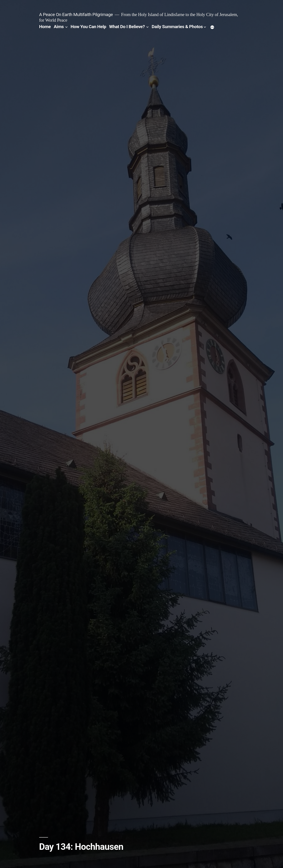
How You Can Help (88, 27)
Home (45, 27)
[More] (212, 27)
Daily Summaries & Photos (177, 27)
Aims (59, 27)
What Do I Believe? (127, 27)
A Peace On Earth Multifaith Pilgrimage (76, 15)
